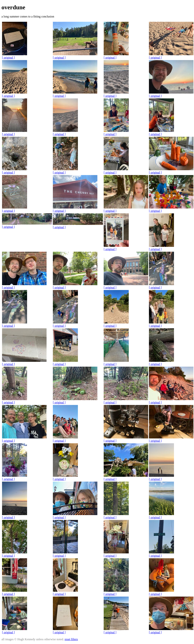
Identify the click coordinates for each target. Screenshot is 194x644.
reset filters (71, 639)
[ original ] (8, 58)
